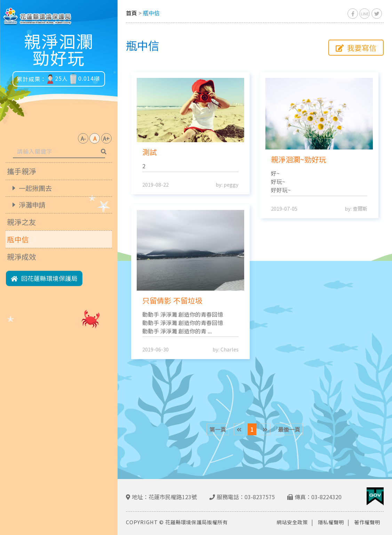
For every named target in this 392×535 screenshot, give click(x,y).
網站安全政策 (292, 522)
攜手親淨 (22, 171)
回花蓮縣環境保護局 (44, 278)
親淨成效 (22, 257)
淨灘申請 (32, 205)
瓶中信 (18, 239)
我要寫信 (356, 49)
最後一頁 (289, 431)
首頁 (131, 13)
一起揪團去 (35, 188)
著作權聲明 (367, 522)
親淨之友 (22, 222)
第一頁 (218, 431)
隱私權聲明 (331, 522)
